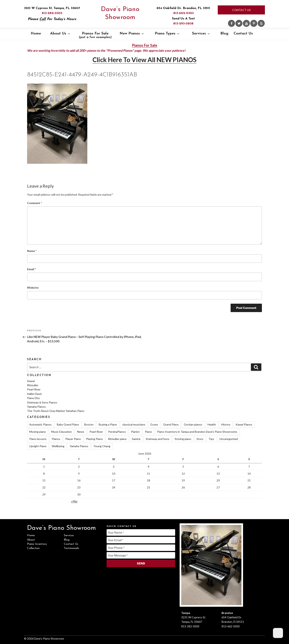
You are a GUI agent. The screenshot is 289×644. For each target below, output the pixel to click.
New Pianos (132, 34)
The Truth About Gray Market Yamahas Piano (56, 411)
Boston (89, 424)
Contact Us (241, 10)
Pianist (135, 432)
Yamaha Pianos (36, 407)
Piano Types (167, 34)
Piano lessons (38, 439)
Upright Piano (38, 446)
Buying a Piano (108, 424)
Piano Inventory (37, 544)
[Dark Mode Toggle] (278, 633)
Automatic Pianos (40, 424)
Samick (136, 439)
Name (32, 251)
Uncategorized (229, 439)
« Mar (74, 501)
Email (32, 269)
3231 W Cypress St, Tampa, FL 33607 (52, 8)
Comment (35, 203)
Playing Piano (94, 439)
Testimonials (71, 548)
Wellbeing (58, 446)
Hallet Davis (35, 394)
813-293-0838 (183, 24)
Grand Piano (171, 424)
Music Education (62, 432)
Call (43, 19)
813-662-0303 (183, 13)
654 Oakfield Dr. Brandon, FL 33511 (183, 8)
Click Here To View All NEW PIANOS (144, 60)
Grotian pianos (193, 424)
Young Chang (102, 446)
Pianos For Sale (95, 35)
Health (212, 424)
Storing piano (183, 439)
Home (36, 34)
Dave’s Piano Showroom (120, 13)
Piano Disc (34, 398)
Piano (148, 432)
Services (201, 34)
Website (33, 288)
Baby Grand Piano (68, 424)
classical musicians (134, 424)
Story (200, 439)
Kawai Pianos (244, 424)
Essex (154, 424)
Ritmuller (33, 385)
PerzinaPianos (117, 432)
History (226, 424)
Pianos (56, 439)
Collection (33, 548)
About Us (61, 34)
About (31, 540)
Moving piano (38, 432)
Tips (211, 439)
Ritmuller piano (117, 439)
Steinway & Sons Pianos (42, 402)
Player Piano (73, 439)
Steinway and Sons (158, 439)
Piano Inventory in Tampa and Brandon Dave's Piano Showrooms (197, 432)
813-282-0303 (52, 13)
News (81, 432)
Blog (224, 34)
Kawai (31, 381)
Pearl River (34, 389)
